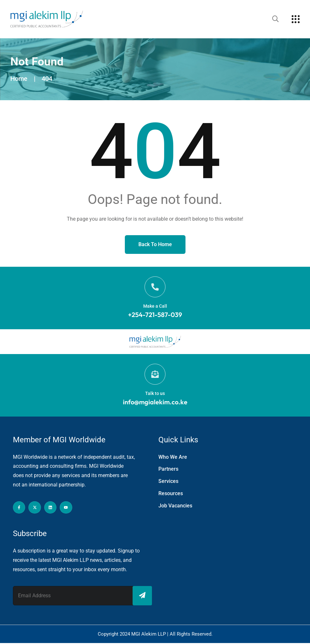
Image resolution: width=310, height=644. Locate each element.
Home (19, 79)
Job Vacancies (175, 507)
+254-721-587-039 (155, 315)
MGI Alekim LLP (149, 635)
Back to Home (155, 244)
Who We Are (173, 458)
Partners (168, 470)
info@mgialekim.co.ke (155, 403)
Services (168, 482)
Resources (171, 495)
